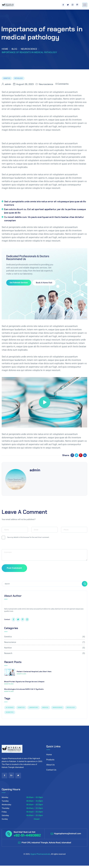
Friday (4, 812)
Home (5, 49)
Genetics (44, 637)
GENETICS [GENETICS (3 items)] (21, 707)
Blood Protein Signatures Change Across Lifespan (24, 682)
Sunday (5, 819)
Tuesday (5, 801)
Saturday (5, 815)
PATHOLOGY (19, 78)
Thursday (6, 808)
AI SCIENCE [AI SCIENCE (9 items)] (10, 707)
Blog (14, 49)
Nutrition (44, 648)
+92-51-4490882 (27, 835)
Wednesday (6, 805)
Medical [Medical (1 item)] (45, 707)
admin (8, 84)
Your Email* (36, 526)
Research (44, 653)
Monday (5, 797)
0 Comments (62, 84)
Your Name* (7, 526)
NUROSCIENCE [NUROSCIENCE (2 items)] (58, 707)
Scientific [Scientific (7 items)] (10, 712)
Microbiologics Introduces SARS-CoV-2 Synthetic (24, 689)
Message (5, 548)
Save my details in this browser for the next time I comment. (28, 537)
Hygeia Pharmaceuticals (40, 854)
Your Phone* (66, 526)
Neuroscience (29, 49)
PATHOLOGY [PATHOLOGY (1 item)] (71, 707)
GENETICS (7, 78)
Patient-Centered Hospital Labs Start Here (34, 672)
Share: (67, 455)
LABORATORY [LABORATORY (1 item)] (34, 707)
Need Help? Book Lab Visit (24, 832)
